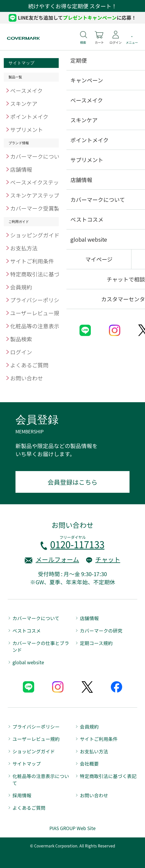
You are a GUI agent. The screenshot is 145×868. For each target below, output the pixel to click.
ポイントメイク (29, 116)
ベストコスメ (27, 630)
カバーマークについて (37, 156)
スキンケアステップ (35, 195)
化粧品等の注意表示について (46, 326)
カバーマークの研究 (101, 630)
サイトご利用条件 (32, 261)
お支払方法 (24, 248)
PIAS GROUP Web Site (72, 828)
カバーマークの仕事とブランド (41, 646)
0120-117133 (77, 544)
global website (28, 662)
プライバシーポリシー (40, 300)
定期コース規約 (96, 643)
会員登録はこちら (72, 482)
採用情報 (22, 795)
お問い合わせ (27, 378)
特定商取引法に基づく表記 (43, 274)
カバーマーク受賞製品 (38, 208)
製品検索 (21, 339)
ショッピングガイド (35, 235)
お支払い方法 (94, 751)
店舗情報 (21, 169)
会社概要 (89, 763)
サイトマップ (27, 763)
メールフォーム (57, 559)
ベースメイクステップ (37, 182)
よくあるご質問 (29, 365)
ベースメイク (26, 90)
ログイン (21, 352)
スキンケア (24, 103)
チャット (108, 559)
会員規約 (21, 287)
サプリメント (27, 130)
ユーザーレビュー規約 (37, 313)
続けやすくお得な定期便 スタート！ (72, 6)
